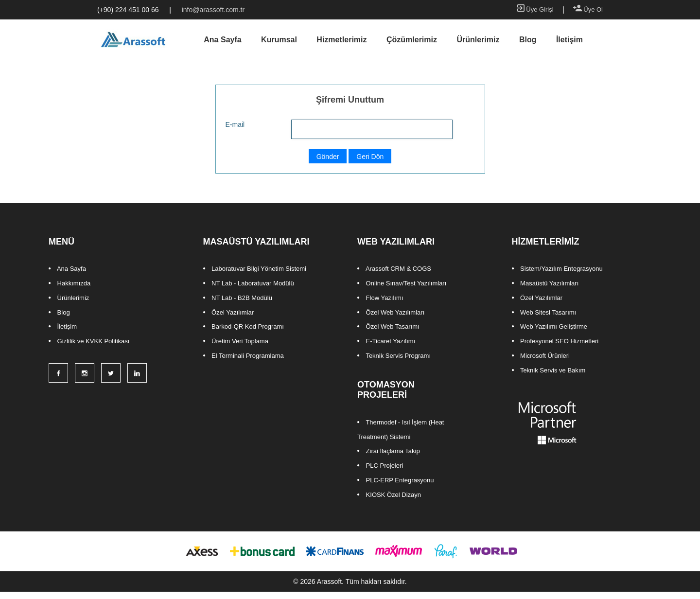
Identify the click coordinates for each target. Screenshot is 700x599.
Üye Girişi (535, 9)
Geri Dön (370, 157)
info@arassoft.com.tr (213, 10)
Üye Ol (588, 9)
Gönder (328, 157)
